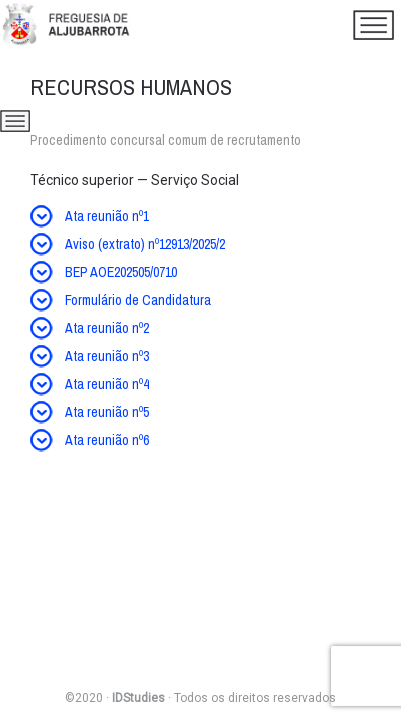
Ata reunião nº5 (107, 412)
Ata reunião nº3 (107, 356)
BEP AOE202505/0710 (121, 272)
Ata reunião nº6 (107, 440)
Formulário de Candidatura (138, 300)
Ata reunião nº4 (107, 384)
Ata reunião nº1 (107, 216)
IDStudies (138, 698)
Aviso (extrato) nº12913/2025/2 (145, 244)
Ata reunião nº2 (107, 328)
